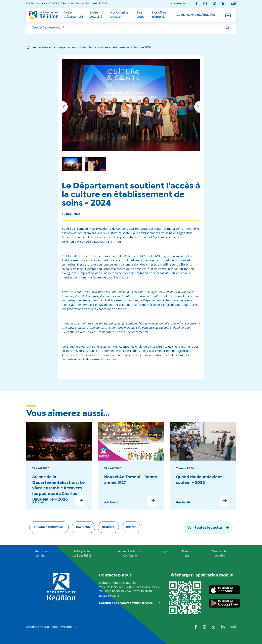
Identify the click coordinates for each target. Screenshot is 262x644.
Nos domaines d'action (120, 15)
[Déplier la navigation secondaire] (228, 15)
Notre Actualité (96, 15)
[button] (197, 107)
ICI (74, 627)
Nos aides (140, 15)
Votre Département (74, 15)
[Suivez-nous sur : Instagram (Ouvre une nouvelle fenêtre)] (205, 4)
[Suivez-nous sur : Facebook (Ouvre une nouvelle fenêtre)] (196, 4)
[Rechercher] (228, 28)
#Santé (131, 527)
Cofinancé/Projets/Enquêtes (196, 15)
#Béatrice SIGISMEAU (49, 527)
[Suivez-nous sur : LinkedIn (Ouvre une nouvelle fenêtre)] (224, 4)
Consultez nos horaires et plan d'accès (126, 603)
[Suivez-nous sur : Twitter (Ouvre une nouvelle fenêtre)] (214, 4)
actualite (45, 48)
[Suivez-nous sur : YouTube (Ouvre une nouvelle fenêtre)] (234, 4)
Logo (164, 552)
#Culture (108, 527)
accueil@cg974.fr (110, 596)
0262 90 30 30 (114, 592)
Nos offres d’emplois (159, 15)
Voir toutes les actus (205, 528)
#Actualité (40, 502)
